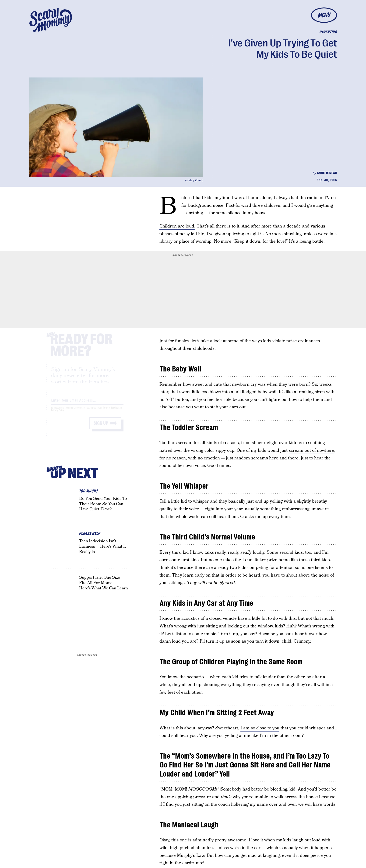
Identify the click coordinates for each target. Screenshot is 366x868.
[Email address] (87, 404)
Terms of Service (110, 412)
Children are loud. (177, 226)
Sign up (101, 427)
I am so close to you (260, 728)
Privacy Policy (58, 415)
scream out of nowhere (311, 450)
